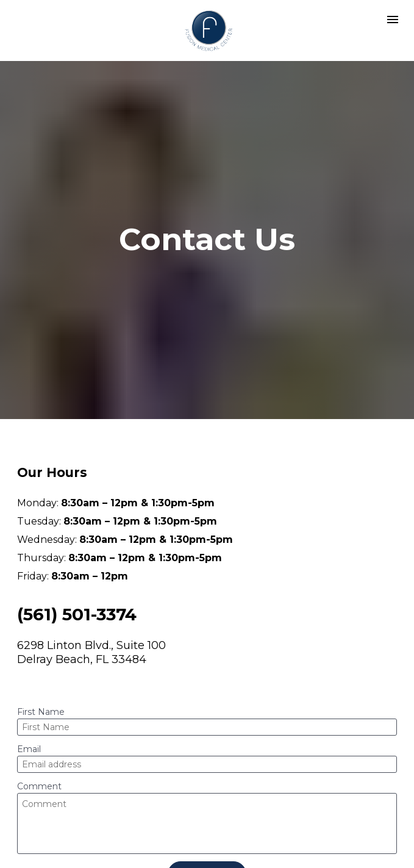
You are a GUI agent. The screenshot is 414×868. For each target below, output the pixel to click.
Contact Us (207, 837)
